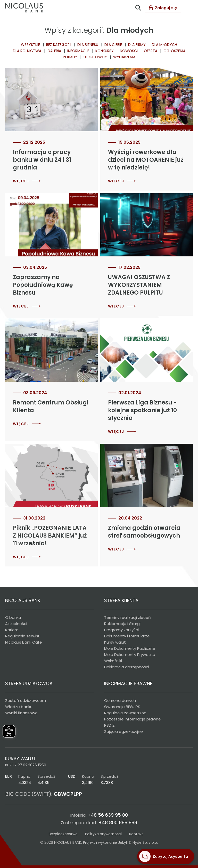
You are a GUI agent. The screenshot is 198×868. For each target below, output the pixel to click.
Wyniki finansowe (21, 713)
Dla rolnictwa (27, 51)
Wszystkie (30, 45)
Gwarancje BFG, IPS (122, 707)
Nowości (129, 51)
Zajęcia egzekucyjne (123, 731)
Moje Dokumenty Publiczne (130, 648)
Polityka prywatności (103, 834)
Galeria (54, 51)
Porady (70, 57)
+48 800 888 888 (118, 822)
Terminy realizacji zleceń (127, 617)
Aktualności (16, 624)
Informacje (78, 51)
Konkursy (105, 51)
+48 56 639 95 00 (108, 815)
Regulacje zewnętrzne (125, 713)
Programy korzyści (121, 630)
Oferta (151, 51)
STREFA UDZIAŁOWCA (29, 683)
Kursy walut (115, 642)
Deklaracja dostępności (127, 667)
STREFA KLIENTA (121, 600)
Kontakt (136, 834)
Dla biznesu (88, 45)
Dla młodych (164, 45)
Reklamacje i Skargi (122, 624)
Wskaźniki (113, 661)
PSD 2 (109, 725)
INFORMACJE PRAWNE (128, 683)
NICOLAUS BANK (23, 600)
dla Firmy (137, 45)
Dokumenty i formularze (127, 636)
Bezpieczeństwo (63, 834)
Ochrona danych (120, 700)
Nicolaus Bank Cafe (24, 642)
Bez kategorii (59, 45)
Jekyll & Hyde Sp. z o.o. (138, 842)
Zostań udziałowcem (26, 700)
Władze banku (19, 707)
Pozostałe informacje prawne (133, 719)
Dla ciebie (113, 45)
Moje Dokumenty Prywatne (130, 655)
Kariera (12, 630)
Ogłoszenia (174, 51)
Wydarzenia (124, 57)
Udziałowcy (95, 57)
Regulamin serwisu (23, 636)
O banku (13, 617)
